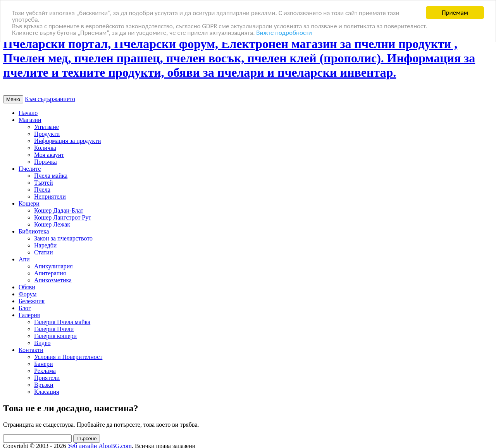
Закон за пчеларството (63, 238)
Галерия (29, 315)
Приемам (455, 13)
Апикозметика (53, 280)
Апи (24, 259)
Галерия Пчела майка (62, 322)
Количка (45, 148)
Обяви (27, 287)
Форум (28, 294)
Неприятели (50, 197)
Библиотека (34, 231)
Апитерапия (50, 273)
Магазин (30, 120)
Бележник (32, 301)
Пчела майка (51, 176)
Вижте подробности (284, 32)
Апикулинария (53, 266)
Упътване (46, 127)
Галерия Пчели (54, 329)
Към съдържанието (50, 99)
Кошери (29, 203)
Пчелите (30, 169)
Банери (44, 364)
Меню (13, 99)
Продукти (47, 134)
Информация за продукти (68, 141)
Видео (42, 343)
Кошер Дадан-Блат (59, 210)
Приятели (47, 378)
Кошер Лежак (52, 224)
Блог (25, 308)
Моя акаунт (49, 155)
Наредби (45, 245)
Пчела (42, 190)
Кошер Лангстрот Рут (63, 217)
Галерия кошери (55, 336)
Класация (47, 392)
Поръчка (46, 162)
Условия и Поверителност (68, 357)
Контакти (31, 350)
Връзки (44, 385)
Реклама (45, 371)
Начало (28, 113)
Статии (43, 252)
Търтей (44, 183)
